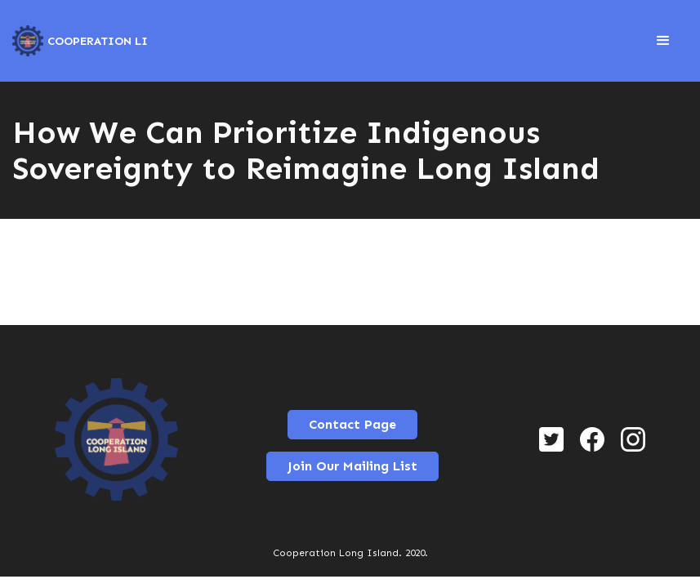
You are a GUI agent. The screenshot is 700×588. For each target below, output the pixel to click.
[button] (663, 41)
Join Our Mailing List (352, 466)
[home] (80, 41)
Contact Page (352, 424)
